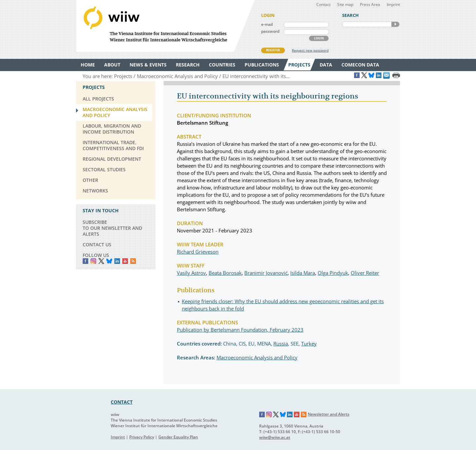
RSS (133, 261)
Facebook (85, 261)
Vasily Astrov (191, 273)
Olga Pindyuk (333, 273)
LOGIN (319, 38)
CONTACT (122, 402)
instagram (93, 261)
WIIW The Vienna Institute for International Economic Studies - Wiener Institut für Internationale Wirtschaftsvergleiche (165, 26)
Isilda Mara (303, 273)
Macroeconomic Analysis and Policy (257, 357)
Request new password (310, 50)
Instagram (269, 415)
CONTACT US (97, 245)
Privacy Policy (142, 437)
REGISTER (273, 50)
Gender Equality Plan (178, 437)
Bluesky (109, 261)
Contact (323, 4)
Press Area (370, 4)
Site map (345, 4)
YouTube (125, 261)
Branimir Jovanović (266, 273)
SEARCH (395, 24)
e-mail (267, 24)
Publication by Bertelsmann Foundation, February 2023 (240, 330)
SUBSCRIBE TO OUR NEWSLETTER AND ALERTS (112, 228)
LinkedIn (117, 261)
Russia (281, 344)
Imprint (393, 4)
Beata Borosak (225, 273)
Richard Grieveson (198, 252)
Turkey (309, 344)
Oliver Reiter (365, 273)
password (270, 31)
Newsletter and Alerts (329, 414)
